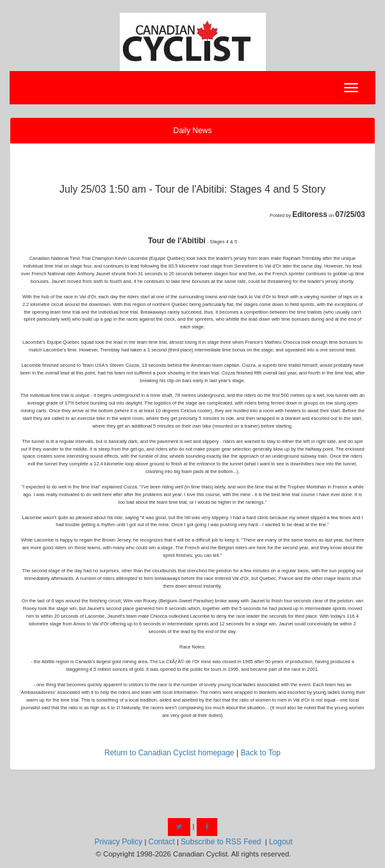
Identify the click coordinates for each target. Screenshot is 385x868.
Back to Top (261, 753)
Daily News (192, 131)
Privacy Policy (119, 842)
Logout (281, 842)
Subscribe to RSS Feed (221, 842)
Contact (161, 842)
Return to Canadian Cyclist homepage (169, 753)
